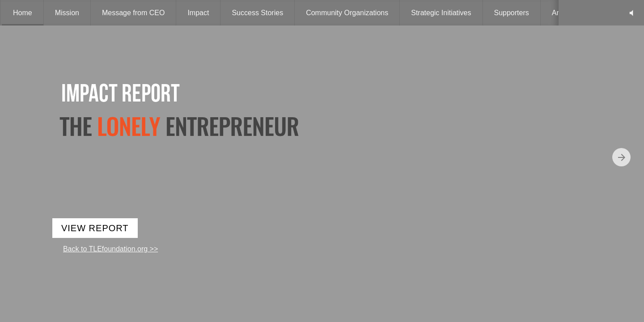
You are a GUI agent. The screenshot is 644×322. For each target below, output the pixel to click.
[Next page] (621, 157)
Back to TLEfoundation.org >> (110, 249)
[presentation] (322, 161)
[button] (631, 13)
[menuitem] (23, 13)
